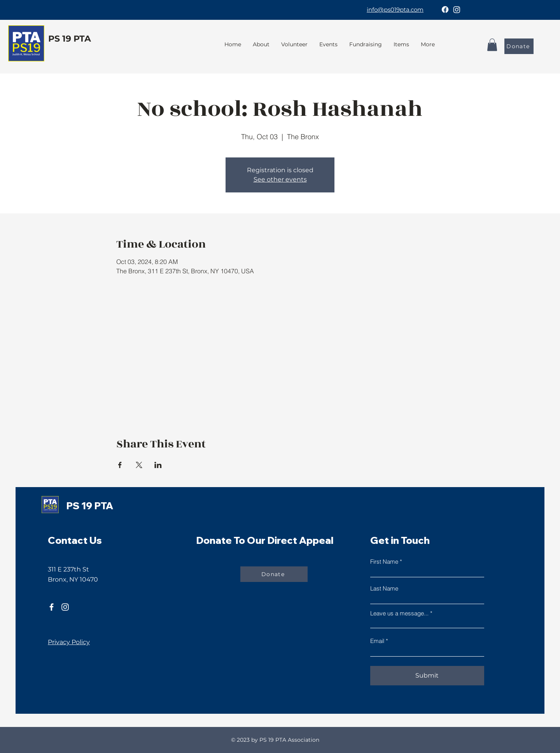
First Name (384, 562)
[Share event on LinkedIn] (158, 465)
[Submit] (427, 676)
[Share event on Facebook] (120, 465)
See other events (280, 179)
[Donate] (519, 46)
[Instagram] (457, 10)
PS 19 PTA (70, 39)
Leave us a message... (399, 613)
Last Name (384, 588)
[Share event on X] (139, 465)
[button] (366, 44)
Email (377, 641)
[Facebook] (445, 10)
